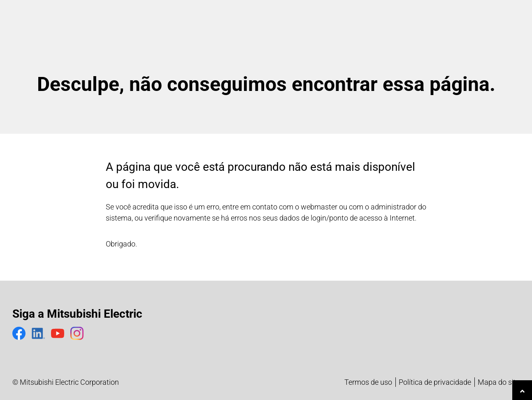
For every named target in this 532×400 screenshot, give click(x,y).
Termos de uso (368, 382)
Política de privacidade (435, 382)
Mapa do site (499, 382)
